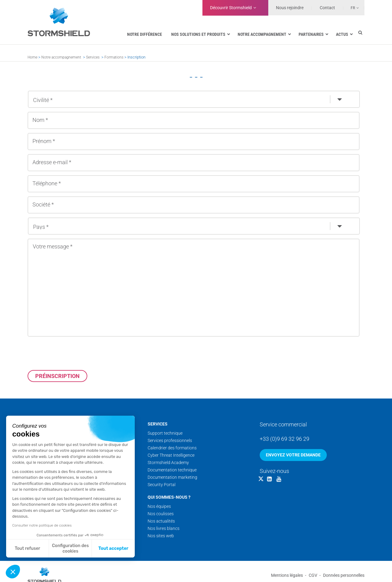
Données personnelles (344, 575)
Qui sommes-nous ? (169, 497)
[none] (351, 8)
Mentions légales (287, 575)
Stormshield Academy (168, 463)
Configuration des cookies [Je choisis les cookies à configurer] (70, 548)
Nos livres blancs (164, 528)
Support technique (165, 433)
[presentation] (74, 353)
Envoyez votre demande (293, 455)
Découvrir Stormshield (231, 8)
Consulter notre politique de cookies (42, 525)
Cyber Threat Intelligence (171, 455)
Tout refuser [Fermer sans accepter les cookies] (27, 548)
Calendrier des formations (172, 448)
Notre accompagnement (61, 57)
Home (32, 57)
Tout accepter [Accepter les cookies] (113, 548)
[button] (13, 572)
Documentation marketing (172, 477)
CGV (313, 575)
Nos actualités (161, 521)
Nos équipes (159, 506)
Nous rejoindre (290, 8)
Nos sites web (161, 536)
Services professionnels (170, 440)
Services (93, 57)
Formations (114, 57)
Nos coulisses (161, 514)
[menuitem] (351, 8)
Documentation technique (172, 470)
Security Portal (162, 485)
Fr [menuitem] (353, 8)
